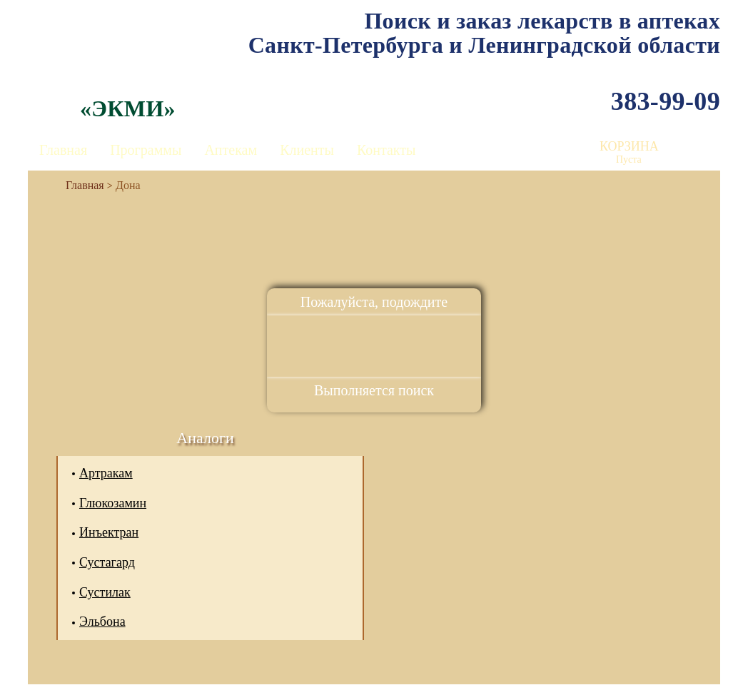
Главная (63, 150)
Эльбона (102, 622)
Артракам (106, 473)
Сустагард (107, 562)
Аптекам (231, 150)
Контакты (386, 150)
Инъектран (109, 532)
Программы (146, 150)
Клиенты (307, 150)
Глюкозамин (113, 503)
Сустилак (105, 592)
